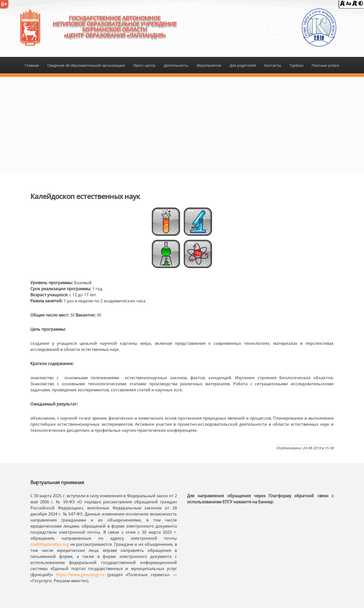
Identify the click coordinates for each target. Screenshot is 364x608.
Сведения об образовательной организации (86, 65)
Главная (32, 65)
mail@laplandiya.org (50, 544)
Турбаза (296, 65)
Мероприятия (209, 65)
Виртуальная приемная (57, 482)
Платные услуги (325, 65)
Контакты (273, 65)
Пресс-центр (144, 65)
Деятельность (176, 65)
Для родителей (243, 65)
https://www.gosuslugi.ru (80, 575)
